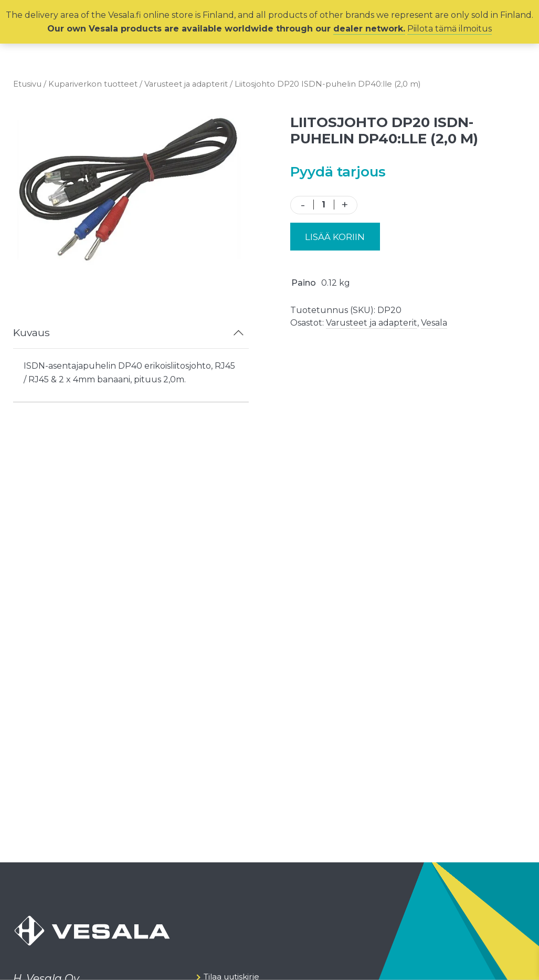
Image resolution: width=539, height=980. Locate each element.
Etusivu (27, 84)
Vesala (434, 323)
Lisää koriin (335, 237)
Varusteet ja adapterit (186, 84)
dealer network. (369, 29)
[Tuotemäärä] (324, 205)
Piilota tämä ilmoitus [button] (450, 29)
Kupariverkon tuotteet (93, 84)
